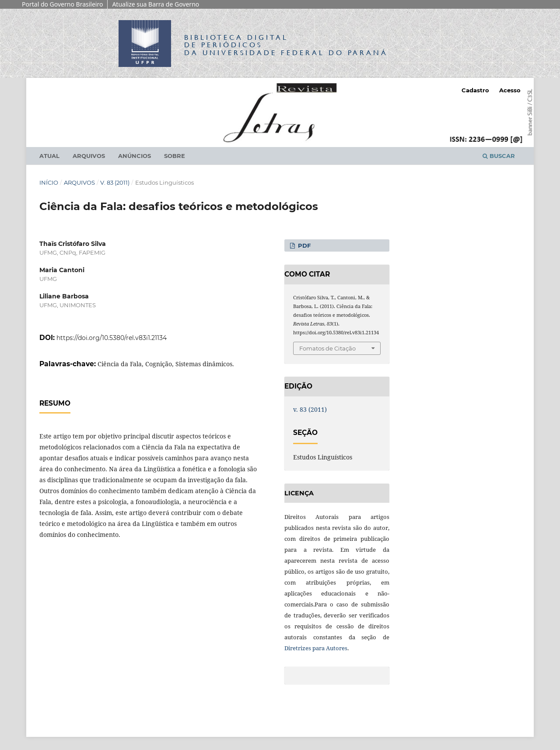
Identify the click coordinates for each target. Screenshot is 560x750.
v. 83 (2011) (115, 182)
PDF (303, 245)
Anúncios (135, 156)
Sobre (175, 156)
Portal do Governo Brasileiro (62, 4)
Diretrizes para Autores (316, 648)
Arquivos (89, 156)
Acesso (510, 90)
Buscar (499, 156)
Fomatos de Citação (327, 348)
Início (49, 182)
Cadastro (475, 90)
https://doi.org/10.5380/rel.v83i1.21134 (112, 338)
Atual (49, 156)
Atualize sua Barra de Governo (156, 4)
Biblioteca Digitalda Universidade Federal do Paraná (286, 45)
